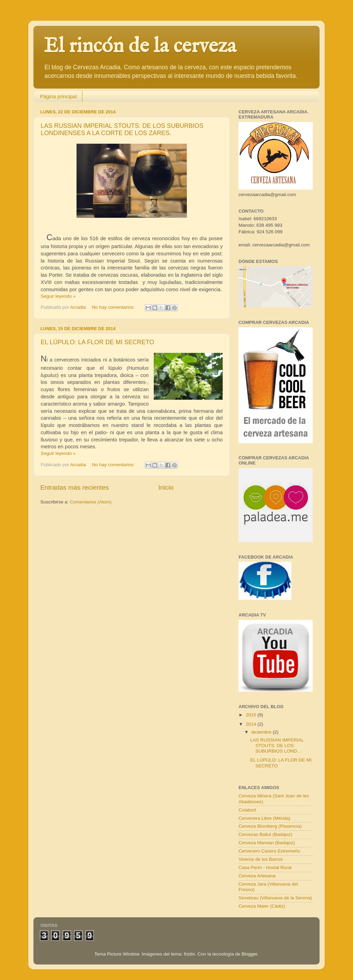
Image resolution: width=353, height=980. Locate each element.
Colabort (247, 810)
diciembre (262, 732)
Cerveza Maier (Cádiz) (262, 906)
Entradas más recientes (74, 487)
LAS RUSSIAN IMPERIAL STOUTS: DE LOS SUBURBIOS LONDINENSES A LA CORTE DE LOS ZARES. (122, 129)
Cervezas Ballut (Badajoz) (265, 834)
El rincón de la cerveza (140, 47)
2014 (252, 724)
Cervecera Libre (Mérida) (264, 818)
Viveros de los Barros (261, 859)
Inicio (166, 487)
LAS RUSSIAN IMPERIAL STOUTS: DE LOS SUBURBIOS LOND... (277, 746)
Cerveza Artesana (257, 876)
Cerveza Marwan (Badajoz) (267, 843)
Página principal (58, 96)
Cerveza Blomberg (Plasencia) (270, 826)
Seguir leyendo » (58, 296)
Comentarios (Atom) (91, 502)
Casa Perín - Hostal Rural (265, 867)
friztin (189, 954)
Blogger (250, 954)
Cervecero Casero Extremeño (269, 851)
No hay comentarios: (114, 307)
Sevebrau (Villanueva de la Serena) (275, 898)
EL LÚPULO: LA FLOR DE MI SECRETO (97, 342)
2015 (252, 715)
